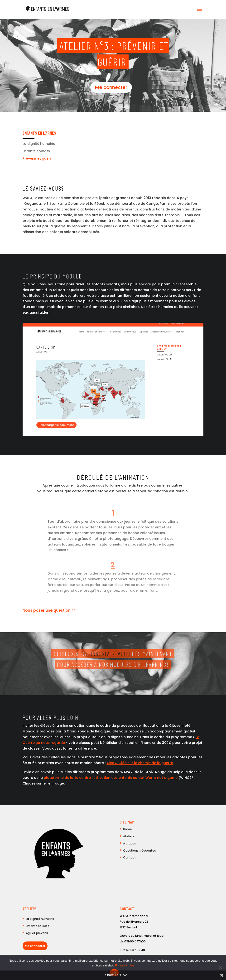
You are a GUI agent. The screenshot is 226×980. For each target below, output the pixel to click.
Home (127, 829)
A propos (130, 843)
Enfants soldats (36, 151)
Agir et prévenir (37, 933)
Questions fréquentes (139, 851)
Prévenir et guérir (37, 158)
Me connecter (111, 87)
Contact (129, 857)
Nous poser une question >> (49, 610)
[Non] (220, 967)
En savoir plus (125, 965)
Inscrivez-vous (111, 654)
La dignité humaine (39, 144)
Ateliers (129, 836)
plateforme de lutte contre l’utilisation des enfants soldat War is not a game (111, 778)
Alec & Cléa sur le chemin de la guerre (140, 763)
